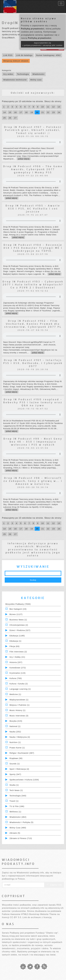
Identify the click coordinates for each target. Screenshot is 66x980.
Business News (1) (18, 620)
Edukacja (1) (15, 641)
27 (15, 118)
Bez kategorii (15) (18, 609)
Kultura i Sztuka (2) (19, 684)
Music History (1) (18, 710)
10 (43, 107)
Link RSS (8, 55)
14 (5, 112)
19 (32, 112)
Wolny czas (36, 80)
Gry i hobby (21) (17, 657)
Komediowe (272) (18, 668)
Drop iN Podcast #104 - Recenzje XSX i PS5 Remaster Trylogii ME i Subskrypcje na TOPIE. (33, 248)
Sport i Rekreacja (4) (19, 769)
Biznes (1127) (16, 614)
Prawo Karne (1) (17, 748)
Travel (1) (14, 801)
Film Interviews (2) (18, 652)
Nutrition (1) (15, 742)
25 (5, 118)
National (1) (15, 726)
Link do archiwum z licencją (37, 917)
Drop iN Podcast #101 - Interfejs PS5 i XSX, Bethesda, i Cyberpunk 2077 (33, 363)
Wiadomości (38, 74)
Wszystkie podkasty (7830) (18, 604)
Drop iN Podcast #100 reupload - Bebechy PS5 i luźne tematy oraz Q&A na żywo (33, 402)
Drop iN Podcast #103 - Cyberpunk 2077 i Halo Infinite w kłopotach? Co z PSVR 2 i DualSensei (33, 284)
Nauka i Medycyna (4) (20, 737)
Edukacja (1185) (17, 636)
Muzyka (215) (16, 721)
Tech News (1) (16, 790)
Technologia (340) (18, 796)
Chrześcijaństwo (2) (19, 625)
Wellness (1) (15, 812)
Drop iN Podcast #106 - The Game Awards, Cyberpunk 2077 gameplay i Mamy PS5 (33, 169)
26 (10, 118)
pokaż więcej (24, 159)
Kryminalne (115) (18, 673)
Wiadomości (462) (18, 817)
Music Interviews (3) (19, 716)
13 (59, 107)
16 (15, 112)
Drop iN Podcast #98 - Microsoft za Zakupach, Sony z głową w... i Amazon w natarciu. (33, 481)
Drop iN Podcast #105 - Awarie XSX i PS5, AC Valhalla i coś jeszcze (33, 209)
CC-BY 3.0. (16, 917)
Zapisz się (54, 885)
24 (59, 112)
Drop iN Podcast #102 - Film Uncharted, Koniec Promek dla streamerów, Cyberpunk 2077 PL (33, 324)
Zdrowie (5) (15, 833)
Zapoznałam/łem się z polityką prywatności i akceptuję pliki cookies (42, 44)
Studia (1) (14, 785)
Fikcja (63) (15, 646)
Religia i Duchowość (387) (22, 753)
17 (21, 112)
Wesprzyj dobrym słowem (16, 61)
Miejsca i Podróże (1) (20, 705)
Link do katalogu (24, 55)
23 (54, 112)
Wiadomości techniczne (15, 80)
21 (43, 112)
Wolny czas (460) (18, 828)
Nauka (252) (15, 732)
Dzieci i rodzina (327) (20, 630)
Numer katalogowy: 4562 (48, 55)
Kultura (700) (16, 678)
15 (10, 112)
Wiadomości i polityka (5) (21, 822)
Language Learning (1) (20, 689)
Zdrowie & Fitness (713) (21, 838)
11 (48, 107)
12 (53, 107)
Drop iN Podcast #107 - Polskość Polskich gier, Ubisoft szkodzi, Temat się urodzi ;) (33, 130)
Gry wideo (8, 74)
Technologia (23, 74)
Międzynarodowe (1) (19, 700)
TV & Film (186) (17, 806)
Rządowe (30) (16, 758)
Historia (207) (16, 662)
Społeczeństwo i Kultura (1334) (24, 780)
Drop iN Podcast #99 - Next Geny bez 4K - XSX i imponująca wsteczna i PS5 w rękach (33, 442)
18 (26, 112)
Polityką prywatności (33, 29)
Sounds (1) (15, 764)
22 (48, 112)
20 (37, 112)
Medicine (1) (15, 694)
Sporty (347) (15, 774)
